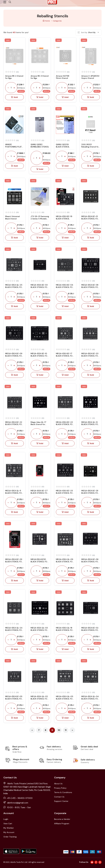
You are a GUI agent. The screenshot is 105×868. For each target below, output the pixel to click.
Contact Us (59, 797)
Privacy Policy (60, 788)
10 (59, 730)
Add (14, 97)
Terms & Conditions (63, 792)
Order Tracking (10, 837)
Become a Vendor (62, 819)
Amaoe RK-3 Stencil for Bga (40, 77)
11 (66, 730)
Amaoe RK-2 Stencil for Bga (14, 77)
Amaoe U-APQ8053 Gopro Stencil (90, 77)
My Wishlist (9, 828)
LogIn (6, 819)
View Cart (8, 824)
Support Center (61, 801)
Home (46, 21)
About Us (58, 784)
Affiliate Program (62, 824)
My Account (9, 832)
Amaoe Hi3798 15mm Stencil (63, 77)
